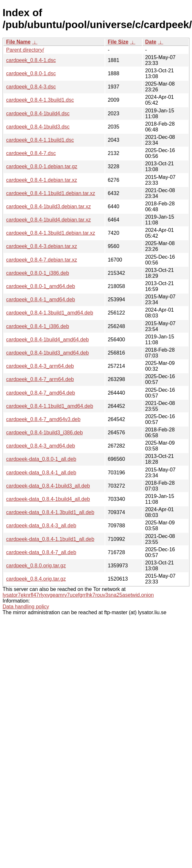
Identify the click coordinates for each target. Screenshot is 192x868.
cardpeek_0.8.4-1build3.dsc (38, 127)
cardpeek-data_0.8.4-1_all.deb (41, 473)
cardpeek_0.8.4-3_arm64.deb (40, 366)
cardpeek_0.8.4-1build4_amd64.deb (47, 340)
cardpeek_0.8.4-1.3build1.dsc (40, 100)
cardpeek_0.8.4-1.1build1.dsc (40, 140)
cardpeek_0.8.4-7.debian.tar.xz (42, 260)
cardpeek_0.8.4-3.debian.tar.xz (42, 246)
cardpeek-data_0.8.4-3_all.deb (41, 526)
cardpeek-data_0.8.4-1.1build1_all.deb (50, 539)
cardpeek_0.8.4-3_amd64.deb (41, 446)
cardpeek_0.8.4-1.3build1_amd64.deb (50, 313)
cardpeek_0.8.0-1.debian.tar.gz (42, 166)
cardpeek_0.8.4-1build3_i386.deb (45, 433)
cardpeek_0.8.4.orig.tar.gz (36, 579)
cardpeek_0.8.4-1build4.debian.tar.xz (48, 220)
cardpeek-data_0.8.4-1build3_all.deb (48, 486)
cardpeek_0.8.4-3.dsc (31, 87)
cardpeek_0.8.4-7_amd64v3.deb (43, 419)
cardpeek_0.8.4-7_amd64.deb (41, 393)
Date (151, 42)
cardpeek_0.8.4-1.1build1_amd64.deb (50, 406)
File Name (18, 42)
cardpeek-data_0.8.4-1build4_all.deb (48, 499)
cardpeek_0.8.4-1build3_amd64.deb (47, 353)
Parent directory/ (25, 50)
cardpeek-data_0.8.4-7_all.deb (41, 552)
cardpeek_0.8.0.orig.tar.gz (36, 566)
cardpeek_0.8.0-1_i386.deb (38, 273)
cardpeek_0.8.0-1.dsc (31, 73)
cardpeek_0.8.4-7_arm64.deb (40, 379)
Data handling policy (26, 607)
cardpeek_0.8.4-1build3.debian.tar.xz (48, 207)
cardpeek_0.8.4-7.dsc (31, 153)
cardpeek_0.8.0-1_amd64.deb (41, 286)
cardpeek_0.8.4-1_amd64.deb (41, 300)
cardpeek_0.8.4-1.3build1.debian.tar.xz (51, 233)
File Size (118, 42)
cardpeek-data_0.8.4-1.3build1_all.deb (50, 512)
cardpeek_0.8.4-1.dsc (31, 60)
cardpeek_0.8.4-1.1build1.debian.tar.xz (51, 193)
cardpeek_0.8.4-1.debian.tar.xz (42, 180)
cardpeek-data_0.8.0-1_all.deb (41, 459)
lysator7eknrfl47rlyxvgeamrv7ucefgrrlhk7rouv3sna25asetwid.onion (78, 595)
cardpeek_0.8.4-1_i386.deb (38, 326)
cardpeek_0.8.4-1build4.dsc (38, 114)
